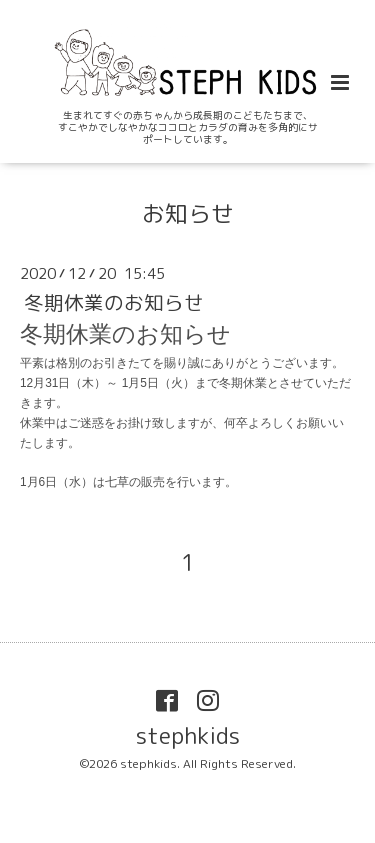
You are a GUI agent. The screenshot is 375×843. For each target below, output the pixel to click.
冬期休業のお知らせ (114, 302)
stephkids (188, 735)
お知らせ (188, 213)
